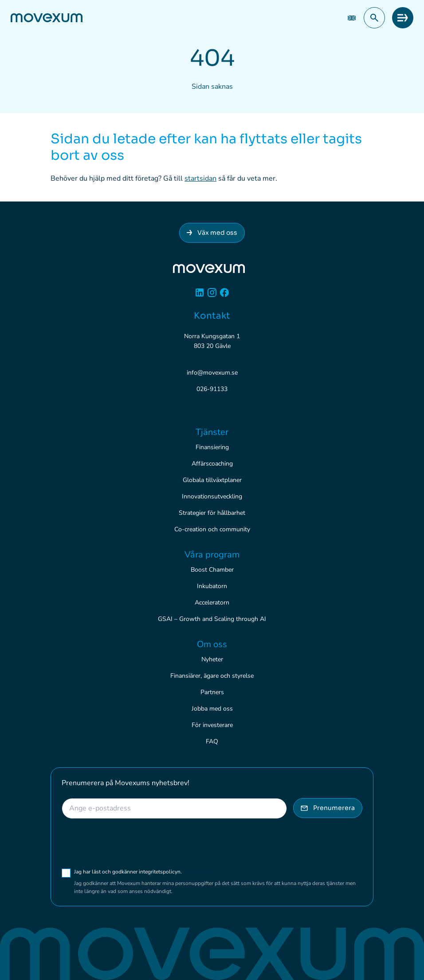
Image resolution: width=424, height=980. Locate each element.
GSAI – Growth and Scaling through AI (212, 619)
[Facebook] (224, 296)
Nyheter (212, 659)
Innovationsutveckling (212, 496)
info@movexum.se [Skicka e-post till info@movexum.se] (212, 373)
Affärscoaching (212, 464)
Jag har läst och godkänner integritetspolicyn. (145, 872)
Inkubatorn (212, 586)
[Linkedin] (200, 296)
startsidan (200, 178)
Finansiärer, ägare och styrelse (212, 676)
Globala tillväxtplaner (212, 480)
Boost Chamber (212, 570)
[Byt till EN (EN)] (352, 18)
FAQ (212, 741)
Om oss (212, 644)
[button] (374, 18)
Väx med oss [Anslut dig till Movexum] (212, 233)
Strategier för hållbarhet (212, 513)
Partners (212, 692)
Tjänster (212, 432)
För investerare (212, 725)
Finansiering (212, 447)
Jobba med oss (212, 709)
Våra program (212, 555)
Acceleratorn (212, 603)
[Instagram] (212, 296)
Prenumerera (328, 808)
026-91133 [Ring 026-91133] (212, 389)
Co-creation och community (212, 529)
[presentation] (129, 843)
